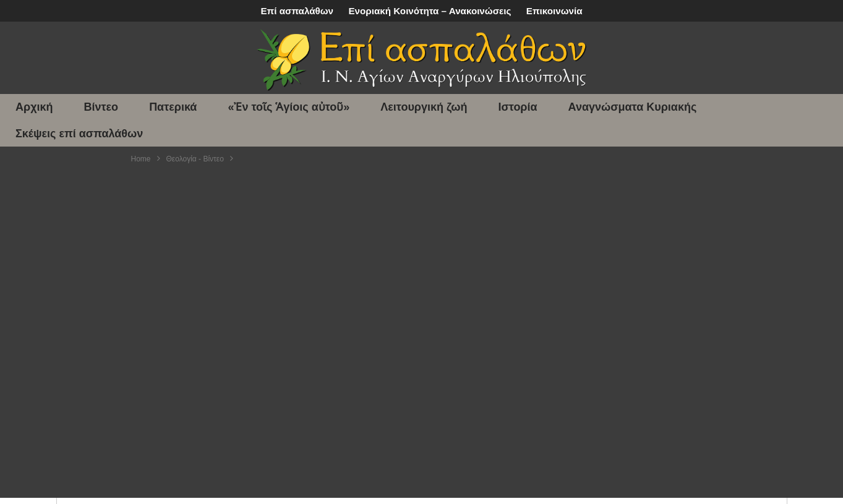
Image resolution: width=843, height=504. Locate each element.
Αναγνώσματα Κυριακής (633, 107)
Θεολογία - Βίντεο (195, 159)
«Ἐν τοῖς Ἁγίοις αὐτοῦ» (289, 107)
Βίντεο (101, 107)
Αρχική (34, 107)
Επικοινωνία (554, 11)
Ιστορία (518, 107)
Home (141, 159)
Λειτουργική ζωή (424, 107)
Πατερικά (173, 107)
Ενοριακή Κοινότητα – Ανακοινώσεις (430, 11)
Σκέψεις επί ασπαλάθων (79, 134)
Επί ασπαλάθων (297, 11)
